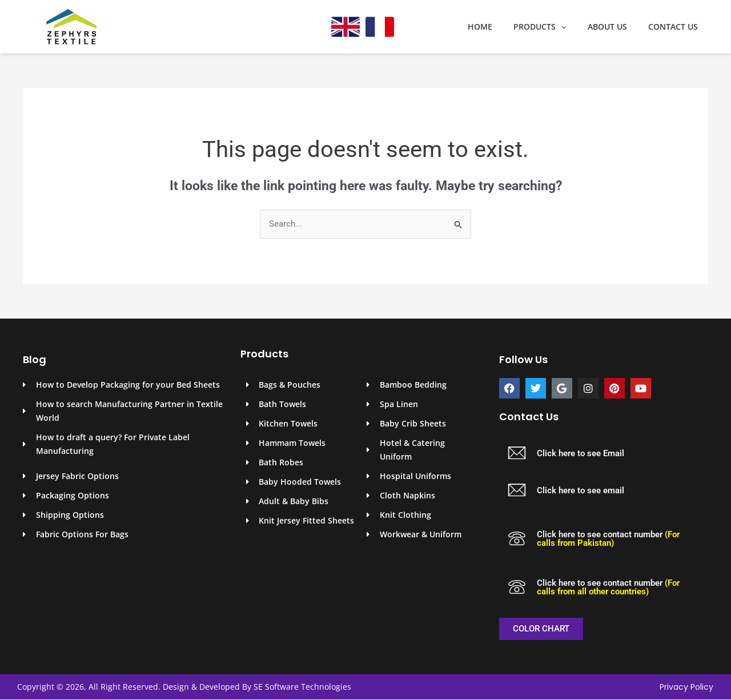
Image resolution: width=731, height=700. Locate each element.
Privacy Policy (686, 687)
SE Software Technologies (302, 687)
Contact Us (675, 27)
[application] (574, 27)
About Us (615, 27)
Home (498, 27)
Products (553, 27)
